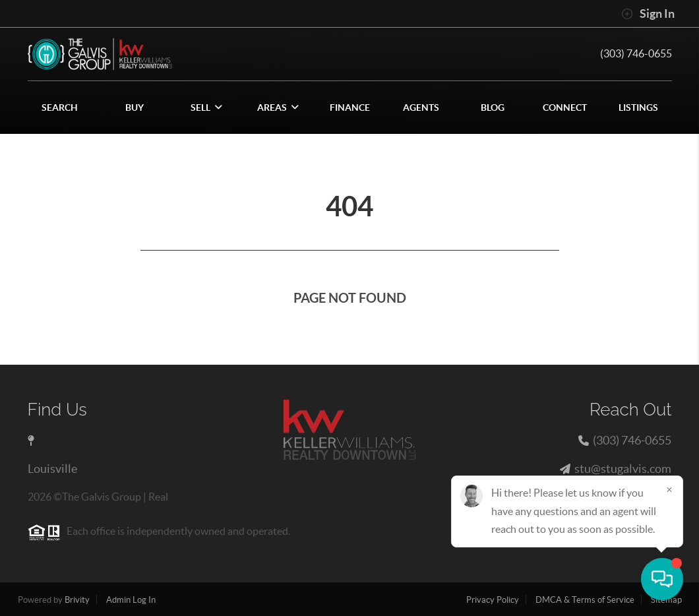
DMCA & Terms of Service (585, 600)
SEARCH (60, 108)
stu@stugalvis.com (623, 469)
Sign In (648, 14)
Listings (638, 108)
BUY (135, 108)
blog (493, 108)
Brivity (77, 600)
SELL (206, 108)
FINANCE (350, 108)
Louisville (52, 469)
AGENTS (421, 108)
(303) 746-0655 (636, 53)
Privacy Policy (493, 600)
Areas (278, 108)
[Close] (669, 489)
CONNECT (565, 108)
